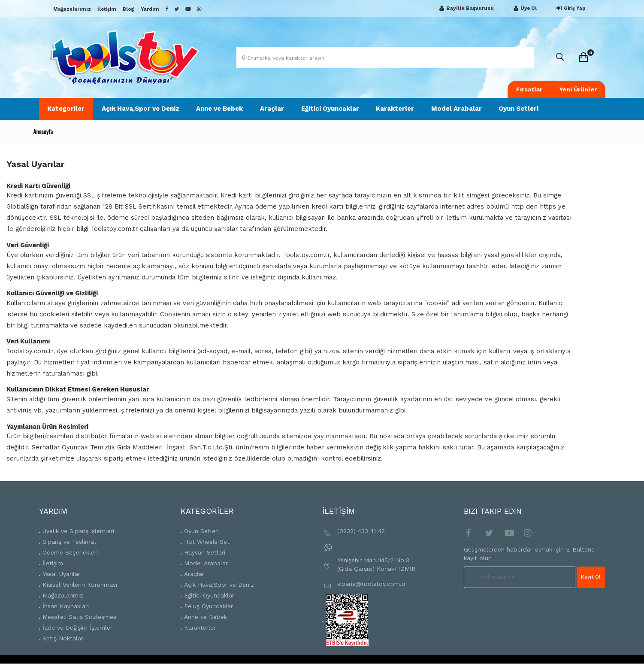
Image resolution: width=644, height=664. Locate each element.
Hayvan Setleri (205, 552)
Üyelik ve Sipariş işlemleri (78, 531)
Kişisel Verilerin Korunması (80, 585)
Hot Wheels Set (207, 542)
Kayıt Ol (591, 577)
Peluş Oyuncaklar (209, 606)
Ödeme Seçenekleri (70, 552)
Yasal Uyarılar (61, 574)
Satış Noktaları (63, 638)
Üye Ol (524, 8)
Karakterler (396, 109)
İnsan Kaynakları (66, 606)
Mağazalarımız (72, 9)
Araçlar (273, 109)
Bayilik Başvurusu (466, 8)
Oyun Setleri (520, 109)
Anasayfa (43, 131)
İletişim (107, 9)
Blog (128, 9)
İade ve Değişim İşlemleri (78, 628)
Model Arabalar (458, 109)
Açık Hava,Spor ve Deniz (141, 109)
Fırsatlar (529, 89)
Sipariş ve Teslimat (70, 542)
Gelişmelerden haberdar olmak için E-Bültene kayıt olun (529, 554)
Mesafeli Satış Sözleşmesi (80, 617)
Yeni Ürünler (578, 89)
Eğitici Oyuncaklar (331, 109)
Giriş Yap (570, 8)
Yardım (150, 9)
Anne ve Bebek (220, 109)
